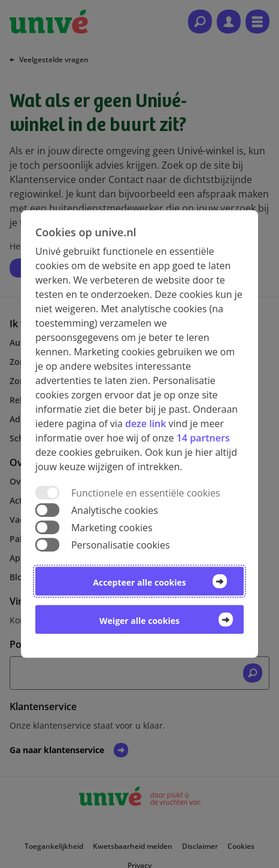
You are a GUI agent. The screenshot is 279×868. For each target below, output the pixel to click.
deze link (145, 423)
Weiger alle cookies (139, 621)
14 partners (203, 437)
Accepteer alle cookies (139, 582)
